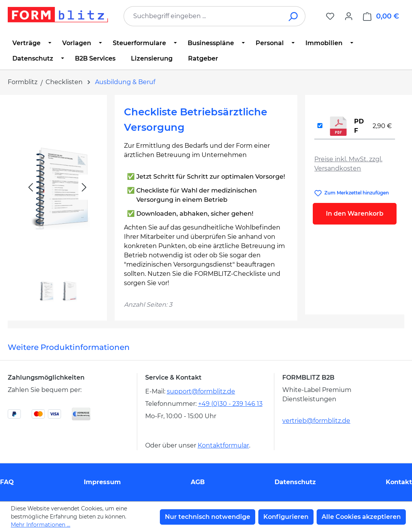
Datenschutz (295, 482)
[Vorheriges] (31, 187)
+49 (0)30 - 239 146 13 (230, 404)
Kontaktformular (223, 445)
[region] (57, 205)
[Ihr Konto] (349, 16)
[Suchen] (294, 16)
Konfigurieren (286, 517)
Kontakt (399, 482)
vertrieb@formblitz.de (316, 421)
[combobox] (203, 16)
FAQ (7, 482)
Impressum (102, 482)
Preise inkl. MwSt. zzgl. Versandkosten (348, 164)
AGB (198, 482)
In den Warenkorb (355, 214)
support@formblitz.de (201, 391)
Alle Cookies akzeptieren (361, 517)
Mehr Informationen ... (41, 525)
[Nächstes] (84, 187)
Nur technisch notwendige (208, 517)
